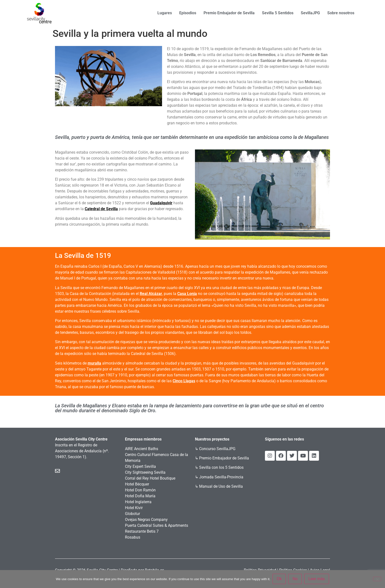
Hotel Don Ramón (140, 490)
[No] (377, 579)
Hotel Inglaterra (138, 502)
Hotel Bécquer (137, 484)
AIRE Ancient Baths (142, 449)
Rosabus (133, 537)
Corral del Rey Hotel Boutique (150, 478)
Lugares (165, 13)
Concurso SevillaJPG (217, 449)
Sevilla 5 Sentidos (278, 13)
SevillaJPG (310, 13)
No (295, 579)
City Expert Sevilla (140, 466)
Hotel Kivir (134, 508)
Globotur (132, 514)
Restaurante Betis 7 (142, 531)
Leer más (317, 579)
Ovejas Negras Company (146, 520)
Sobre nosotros (341, 13)
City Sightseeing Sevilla (145, 472)
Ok (279, 579)
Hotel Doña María (140, 496)
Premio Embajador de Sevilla (229, 13)
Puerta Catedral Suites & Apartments (157, 525)
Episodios (188, 13)
